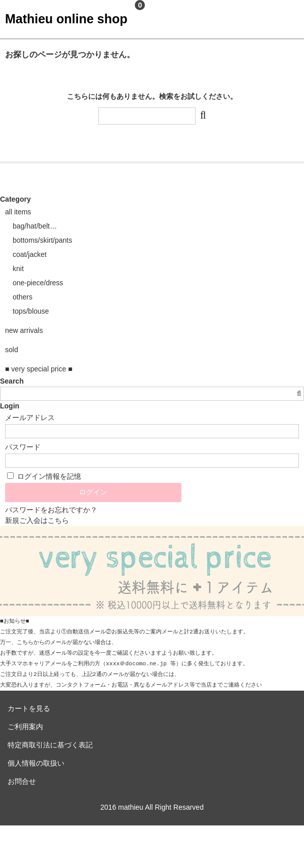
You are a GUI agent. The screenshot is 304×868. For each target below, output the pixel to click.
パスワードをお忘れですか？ (51, 510)
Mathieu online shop (66, 19)
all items (18, 212)
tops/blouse (31, 311)
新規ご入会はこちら (37, 520)
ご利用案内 (25, 727)
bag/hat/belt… (35, 226)
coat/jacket (30, 254)
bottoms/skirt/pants (43, 240)
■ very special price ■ (39, 369)
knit (18, 269)
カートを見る (29, 708)
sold (12, 350)
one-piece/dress (38, 283)
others (23, 297)
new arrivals (24, 330)
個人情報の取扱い (36, 763)
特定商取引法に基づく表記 (50, 745)
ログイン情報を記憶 (44, 476)
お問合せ (22, 781)
